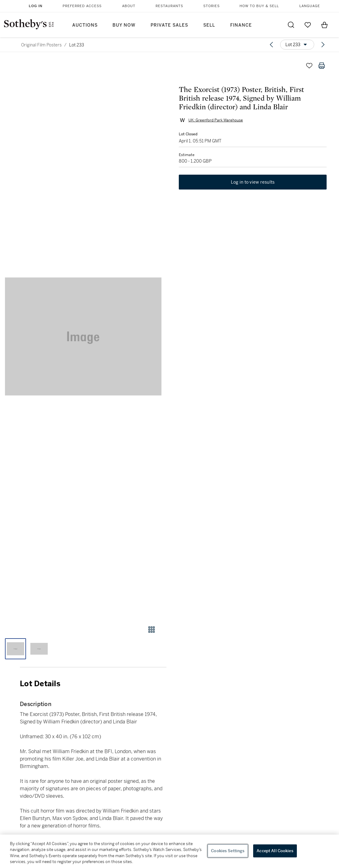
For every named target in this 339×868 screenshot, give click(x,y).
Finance (241, 25)
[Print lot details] (322, 66)
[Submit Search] (291, 25)
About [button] (129, 6)
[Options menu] (297, 45)
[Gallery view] (152, 630)
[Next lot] (323, 45)
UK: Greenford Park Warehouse (216, 120)
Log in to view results (253, 182)
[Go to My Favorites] (308, 25)
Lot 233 (77, 45)
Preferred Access (82, 6)
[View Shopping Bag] (324, 25)
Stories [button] (211, 6)
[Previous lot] (271, 45)
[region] (169, 851)
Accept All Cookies (275, 851)
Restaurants (169, 6)
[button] (83, 336)
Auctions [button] (85, 25)
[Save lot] (309, 66)
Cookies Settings (228, 851)
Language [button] (310, 6)
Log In (36, 6)
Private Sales (169, 25)
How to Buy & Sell (259, 6)
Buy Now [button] (124, 25)
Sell (209, 25)
